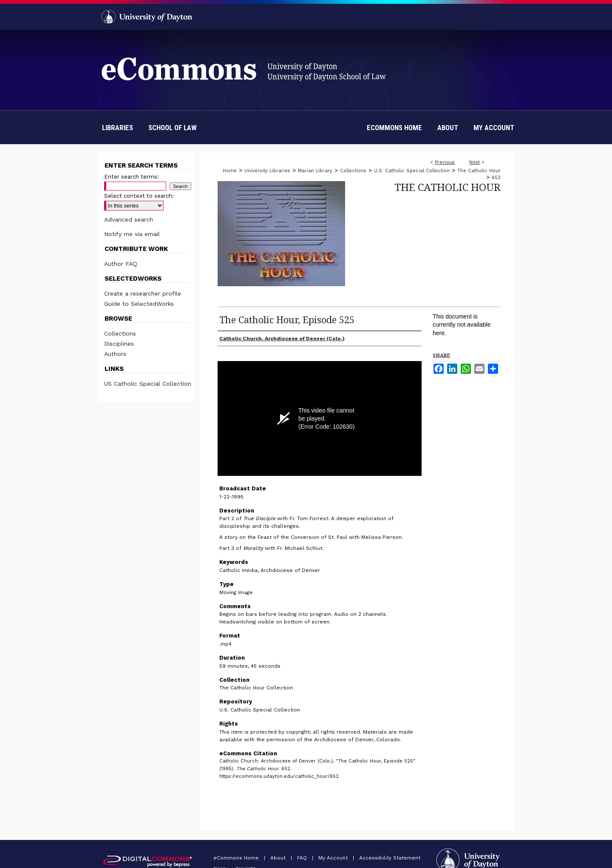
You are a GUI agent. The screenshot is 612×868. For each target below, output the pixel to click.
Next (475, 162)
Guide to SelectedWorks (139, 304)
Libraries (118, 128)
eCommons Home (237, 858)
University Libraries (267, 171)
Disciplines (119, 344)
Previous (445, 162)
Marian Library (315, 171)
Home (230, 171)
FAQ (303, 858)
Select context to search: (139, 196)
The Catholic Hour (479, 171)
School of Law (173, 128)
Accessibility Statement (390, 858)
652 (496, 178)
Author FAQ (121, 264)
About (279, 858)
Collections (353, 171)
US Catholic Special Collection (148, 384)
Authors (115, 354)
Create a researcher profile (143, 293)
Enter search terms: (132, 177)
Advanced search (129, 219)
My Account (334, 858)
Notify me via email (132, 234)
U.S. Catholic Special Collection (412, 171)
